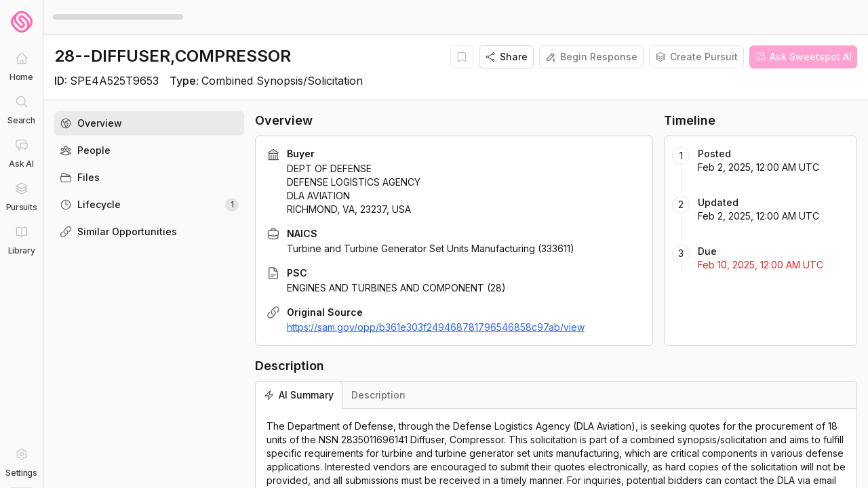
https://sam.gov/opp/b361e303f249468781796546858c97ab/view (436, 327)
